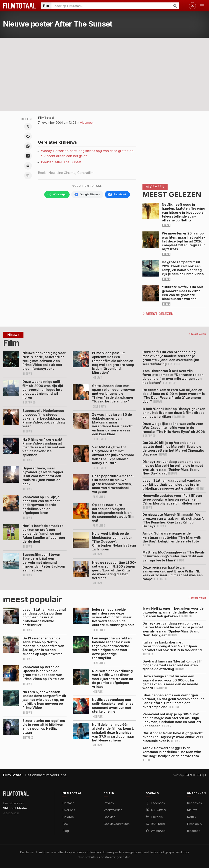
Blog (66, 831)
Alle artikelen (197, 334)
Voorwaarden (113, 810)
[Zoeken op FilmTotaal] (111, 6)
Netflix (192, 817)
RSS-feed (155, 824)
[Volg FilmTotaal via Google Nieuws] (87, 194)
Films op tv (195, 824)
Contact (68, 803)
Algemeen (87, 123)
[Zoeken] (175, 6)
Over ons (69, 810)
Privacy (109, 803)
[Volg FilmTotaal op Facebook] (117, 194)
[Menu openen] (202, 6)
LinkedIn (154, 817)
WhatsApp (156, 831)
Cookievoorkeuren (117, 824)
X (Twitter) (156, 810)
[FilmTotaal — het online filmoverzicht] (16, 794)
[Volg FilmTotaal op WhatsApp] (57, 194)
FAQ (65, 824)
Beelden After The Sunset (61, 162)
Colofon (68, 817)
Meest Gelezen (160, 314)
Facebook (156, 803)
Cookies (110, 817)
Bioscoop (194, 831)
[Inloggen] (192, 6)
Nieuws (192, 810)
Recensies (194, 803)
